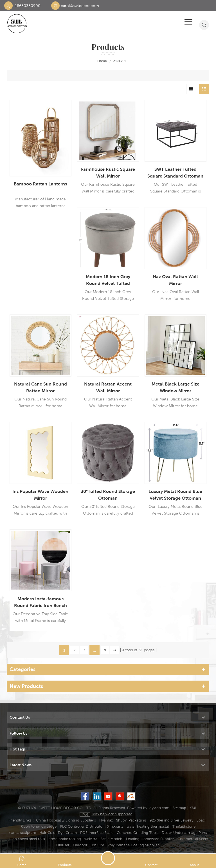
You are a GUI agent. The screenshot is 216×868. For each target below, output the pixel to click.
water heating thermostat (148, 826)
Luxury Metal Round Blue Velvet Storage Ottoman (175, 495)
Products (120, 61)
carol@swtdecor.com (80, 6)
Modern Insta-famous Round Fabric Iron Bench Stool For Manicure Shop (40, 603)
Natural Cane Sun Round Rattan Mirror (40, 387)
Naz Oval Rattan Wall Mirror (175, 280)
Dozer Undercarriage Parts (184, 833)
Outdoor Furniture (88, 845)
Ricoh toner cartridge (39, 826)
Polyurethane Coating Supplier (133, 845)
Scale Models (112, 839)
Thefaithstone (184, 826)
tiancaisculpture (23, 833)
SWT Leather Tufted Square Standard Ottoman (175, 173)
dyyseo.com (159, 808)
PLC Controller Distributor (82, 826)
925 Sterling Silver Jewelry (171, 820)
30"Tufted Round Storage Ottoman (108, 495)
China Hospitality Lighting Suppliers (66, 820)
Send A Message (108, 858)
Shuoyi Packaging (131, 820)
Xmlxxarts (115, 826)
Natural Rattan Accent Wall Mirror (108, 387)
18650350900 (28, 6)
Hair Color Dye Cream (58, 833)
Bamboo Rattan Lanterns (40, 184)
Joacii (202, 820)
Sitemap (179, 808)
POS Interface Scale (97, 833)
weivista (91, 839)
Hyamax (106, 820)
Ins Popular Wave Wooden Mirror (40, 495)
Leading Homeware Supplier (150, 839)
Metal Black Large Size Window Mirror (175, 387)
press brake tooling (65, 839)
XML (193, 808)
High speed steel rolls (27, 839)
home (98, 61)
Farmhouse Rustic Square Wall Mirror (108, 173)
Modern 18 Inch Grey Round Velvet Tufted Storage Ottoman (108, 280)
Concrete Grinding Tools (138, 833)
